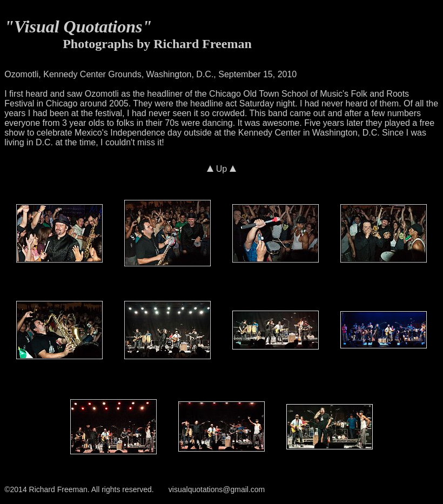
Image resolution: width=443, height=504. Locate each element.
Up (221, 169)
